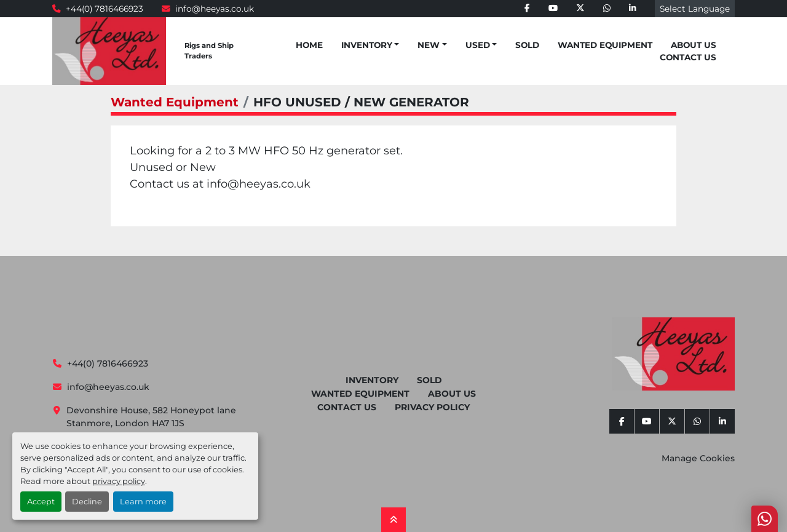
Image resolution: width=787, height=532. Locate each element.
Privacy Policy (432, 407)
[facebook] (527, 9)
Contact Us (688, 57)
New (429, 45)
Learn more (143, 502)
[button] (370, 45)
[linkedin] (633, 9)
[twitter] (580, 9)
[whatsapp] (607, 9)
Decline (87, 502)
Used (478, 45)
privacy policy (119, 481)
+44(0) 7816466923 (105, 9)
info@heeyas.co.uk (215, 9)
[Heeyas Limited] (673, 354)
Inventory (367, 45)
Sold (527, 45)
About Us (694, 45)
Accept (41, 502)
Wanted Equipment (605, 45)
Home (309, 45)
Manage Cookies (698, 458)
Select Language (695, 9)
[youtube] (553, 9)
